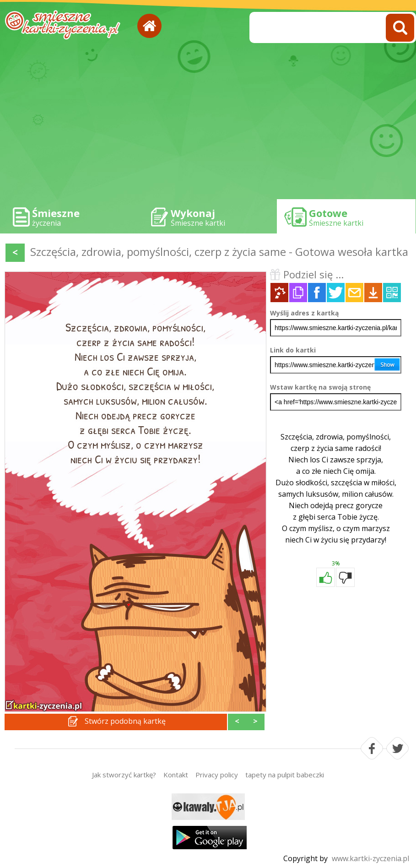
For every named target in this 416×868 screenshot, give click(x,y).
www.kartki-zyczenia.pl (370, 858)
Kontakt (176, 775)
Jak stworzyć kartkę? (124, 775)
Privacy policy (217, 775)
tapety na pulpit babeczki (285, 775)
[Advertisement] (208, 124)
